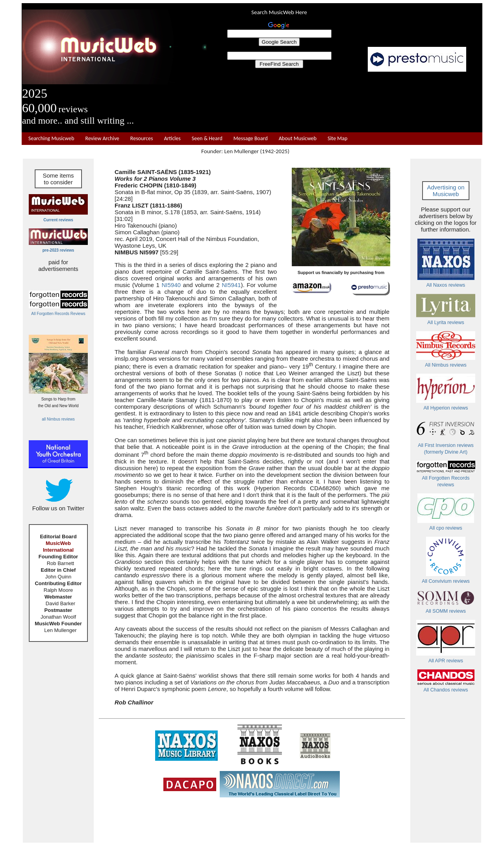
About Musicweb (298, 138)
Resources (142, 138)
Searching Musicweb (51, 138)
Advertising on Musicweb (446, 191)
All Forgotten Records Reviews (58, 314)
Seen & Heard (207, 138)
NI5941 (231, 285)
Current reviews (58, 220)
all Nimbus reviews (58, 419)
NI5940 (171, 285)
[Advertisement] (345, 102)
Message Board (251, 138)
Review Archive (102, 138)
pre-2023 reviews (58, 250)
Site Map (337, 138)
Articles (172, 138)
